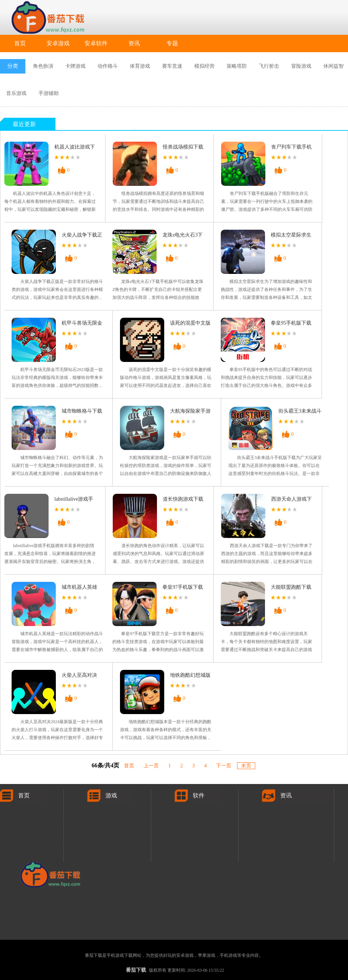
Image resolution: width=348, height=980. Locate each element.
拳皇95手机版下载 (291, 323)
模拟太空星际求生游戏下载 (291, 236)
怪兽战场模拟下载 (183, 147)
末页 (246, 766)
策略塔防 (237, 66)
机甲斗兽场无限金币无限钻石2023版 (82, 324)
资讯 (134, 43)
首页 (20, 43)
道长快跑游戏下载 (183, 499)
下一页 (224, 766)
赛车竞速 (172, 66)
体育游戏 (140, 66)
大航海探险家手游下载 (190, 412)
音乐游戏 (16, 93)
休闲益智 (333, 66)
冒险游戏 (301, 66)
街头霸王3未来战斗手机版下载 (300, 412)
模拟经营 (204, 66)
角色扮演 (43, 66)
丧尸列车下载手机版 (291, 148)
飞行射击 (269, 66)
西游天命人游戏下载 (291, 501)
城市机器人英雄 (79, 587)
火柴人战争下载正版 (82, 236)
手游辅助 (49, 93)
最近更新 (24, 124)
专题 (172, 43)
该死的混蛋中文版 (190, 323)
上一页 (151, 766)
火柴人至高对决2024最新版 (79, 677)
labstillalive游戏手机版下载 (74, 501)
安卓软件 (96, 43)
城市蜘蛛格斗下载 (82, 411)
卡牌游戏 (75, 66)
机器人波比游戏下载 (75, 148)
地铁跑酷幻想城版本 (190, 677)
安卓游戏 (58, 43)
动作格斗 (108, 66)
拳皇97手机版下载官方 (183, 589)
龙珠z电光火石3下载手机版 (183, 236)
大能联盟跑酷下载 (291, 587)
